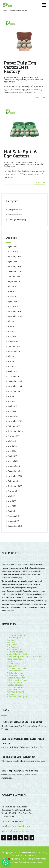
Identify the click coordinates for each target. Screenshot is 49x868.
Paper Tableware (14, 659)
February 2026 (14, 256)
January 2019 (14, 521)
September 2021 (15, 391)
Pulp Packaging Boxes (17, 680)
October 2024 (14, 276)
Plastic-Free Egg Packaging (18, 757)
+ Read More (40, 98)
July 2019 (12, 496)
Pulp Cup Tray (13, 666)
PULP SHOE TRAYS (15, 687)
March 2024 (13, 306)
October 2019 (14, 481)
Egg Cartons (12, 647)
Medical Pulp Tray (15, 652)
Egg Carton (12, 645)
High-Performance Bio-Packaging (22, 722)
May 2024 (12, 296)
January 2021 (14, 416)
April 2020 (12, 456)
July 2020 (12, 441)
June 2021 (12, 396)
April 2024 (12, 301)
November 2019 (15, 476)
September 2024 (15, 281)
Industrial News (33, 80)
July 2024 (12, 286)
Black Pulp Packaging (17, 635)
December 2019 (15, 471)
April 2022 (12, 371)
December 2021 (15, 381)
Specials (10, 694)
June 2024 (12, 291)
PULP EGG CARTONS (16, 668)
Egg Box (11, 640)
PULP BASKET (13, 664)
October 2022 (14, 346)
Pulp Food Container (16, 673)
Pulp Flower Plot (14, 671)
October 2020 (14, 426)
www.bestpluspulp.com (17, 831)
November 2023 (15, 316)
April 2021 (12, 406)
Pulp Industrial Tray (16, 678)
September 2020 (15, 431)
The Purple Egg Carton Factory (20, 771)
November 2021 (15, 386)
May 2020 (12, 451)
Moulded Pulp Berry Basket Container (24, 657)
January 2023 (14, 341)
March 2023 (13, 336)
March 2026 (13, 252)
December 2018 (15, 526)
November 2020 (15, 421)
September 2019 (15, 486)
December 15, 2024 (13, 162)
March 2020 (13, 461)
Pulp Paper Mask (14, 683)
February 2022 (14, 376)
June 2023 (12, 326)
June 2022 (12, 361)
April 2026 (12, 247)
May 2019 (12, 506)
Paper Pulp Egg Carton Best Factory (20, 67)
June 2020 (12, 446)
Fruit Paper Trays (15, 649)
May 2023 (12, 331)
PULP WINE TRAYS (15, 692)
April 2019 (12, 511)
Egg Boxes (11, 642)
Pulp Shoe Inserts (15, 685)
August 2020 (13, 436)
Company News (21, 80)
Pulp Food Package (15, 675)
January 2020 (14, 466)
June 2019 (12, 501)
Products (11, 661)
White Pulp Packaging (17, 697)
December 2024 (15, 271)
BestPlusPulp (29, 78)
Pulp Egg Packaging (17, 220)
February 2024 (14, 311)
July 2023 (12, 321)
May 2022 (12, 366)
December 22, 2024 (13, 78)
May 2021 (12, 401)
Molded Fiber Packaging (18, 654)
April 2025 (12, 261)
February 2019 (14, 516)
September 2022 (15, 351)
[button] (6, 862)
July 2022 (12, 356)
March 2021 (13, 411)
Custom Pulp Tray (15, 638)
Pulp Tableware (14, 690)
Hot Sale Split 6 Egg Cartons (20, 154)
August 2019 (13, 491)
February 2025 (14, 266)
